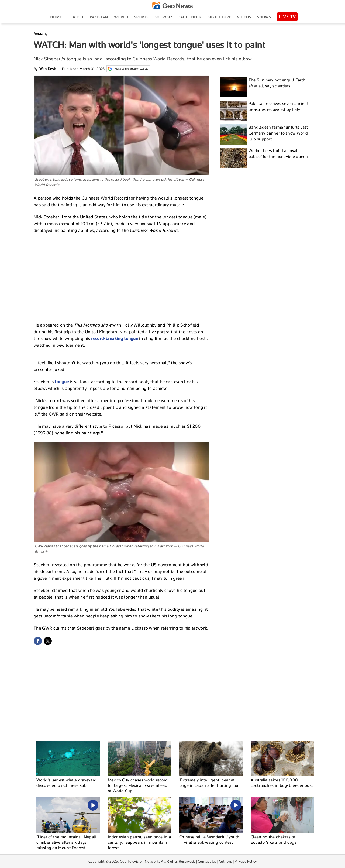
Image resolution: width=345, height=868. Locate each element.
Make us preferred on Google (128, 69)
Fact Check (190, 17)
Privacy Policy (246, 861)
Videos (244, 17)
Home (56, 17)
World (121, 17)
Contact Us (207, 861)
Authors (225, 861)
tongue (62, 382)
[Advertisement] (121, 277)
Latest (77, 17)
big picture (219, 17)
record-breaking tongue (115, 339)
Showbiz (163, 17)
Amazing (41, 34)
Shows (264, 17)
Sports (141, 17)
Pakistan (99, 17)
